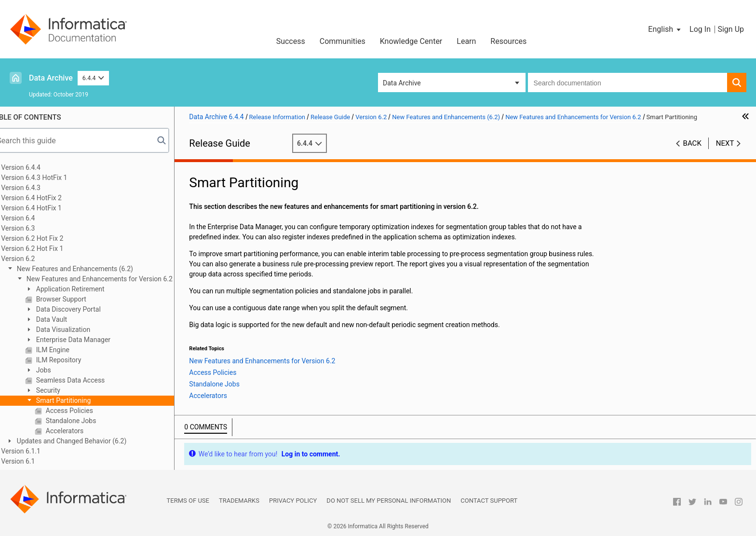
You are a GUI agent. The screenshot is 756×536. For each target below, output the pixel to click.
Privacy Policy (293, 501)
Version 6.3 (33, 228)
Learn (466, 41)
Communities (343, 41)
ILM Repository (73, 360)
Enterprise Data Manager (87, 340)
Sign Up (731, 29)
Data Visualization (77, 330)
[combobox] (628, 82)
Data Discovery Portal (82, 309)
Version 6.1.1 (36, 451)
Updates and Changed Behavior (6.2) (86, 441)
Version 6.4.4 (36, 167)
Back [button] (692, 143)
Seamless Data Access (84, 380)
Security (62, 390)
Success (291, 41)
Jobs (57, 370)
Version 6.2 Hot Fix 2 (47, 238)
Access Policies (83, 411)
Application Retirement (84, 289)
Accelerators (79, 431)
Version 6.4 (33, 218)
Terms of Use (188, 501)
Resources (508, 41)
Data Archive (51, 78)
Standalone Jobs (85, 421)
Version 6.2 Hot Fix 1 (47, 248)
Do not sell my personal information (389, 501)
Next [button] (725, 143)
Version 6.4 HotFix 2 (46, 198)
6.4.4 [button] (93, 78)
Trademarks (239, 501)
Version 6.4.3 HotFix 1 (49, 178)
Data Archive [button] (402, 83)
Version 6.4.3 (36, 188)
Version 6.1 (33, 461)
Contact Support (489, 501)
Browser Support (75, 299)
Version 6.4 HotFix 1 (46, 208)
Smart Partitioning (77, 400)
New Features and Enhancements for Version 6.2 (114, 279)
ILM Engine (67, 350)
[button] (665, 29)
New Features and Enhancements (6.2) (89, 269)
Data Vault (66, 319)
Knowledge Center (411, 41)
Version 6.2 (33, 259)
